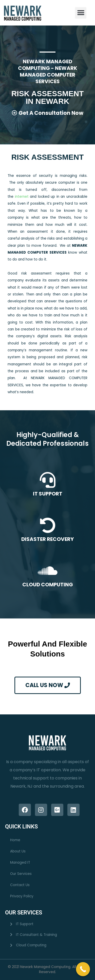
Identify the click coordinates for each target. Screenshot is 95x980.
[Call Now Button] (83, 969)
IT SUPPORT (48, 494)
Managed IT (20, 863)
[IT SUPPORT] (48, 480)
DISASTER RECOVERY (48, 539)
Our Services (21, 874)
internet (23, 197)
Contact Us (20, 885)
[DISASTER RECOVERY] (48, 525)
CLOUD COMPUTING (48, 585)
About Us (18, 851)
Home (15, 840)
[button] (81, 13)
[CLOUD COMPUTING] (48, 571)
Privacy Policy (22, 896)
